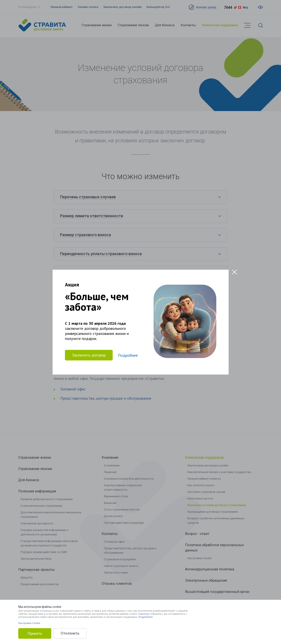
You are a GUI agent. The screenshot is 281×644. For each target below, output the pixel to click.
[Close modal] (234, 272)
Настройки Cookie (29, 623)
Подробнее (146, 617)
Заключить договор (89, 355)
